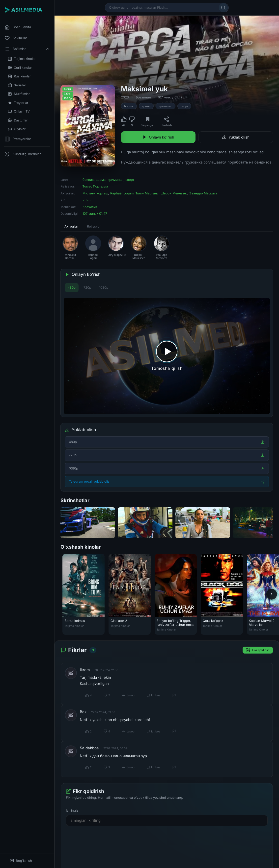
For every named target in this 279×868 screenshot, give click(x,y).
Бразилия (143, 97)
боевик (129, 106)
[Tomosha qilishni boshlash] (167, 356)
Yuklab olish (236, 137)
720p (87, 287)
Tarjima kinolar (22, 59)
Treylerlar (18, 103)
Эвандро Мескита (203, 193)
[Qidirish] (223, 8)
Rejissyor (94, 226)
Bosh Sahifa (18, 27)
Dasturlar (18, 120)
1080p (104, 287)
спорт (184, 106)
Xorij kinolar (20, 68)
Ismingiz (72, 810)
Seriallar (17, 85)
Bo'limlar (28, 49)
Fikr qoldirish (258, 650)
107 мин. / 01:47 (170, 97)
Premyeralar (18, 139)
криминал (166, 106)
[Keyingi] (272, 594)
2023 (125, 97)
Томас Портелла (95, 186)
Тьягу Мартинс (147, 193)
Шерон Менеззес (174, 193)
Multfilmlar (19, 94)
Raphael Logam (122, 193)
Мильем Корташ (95, 193)
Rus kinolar (19, 76)
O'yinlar (17, 129)
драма (146, 106)
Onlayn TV (19, 111)
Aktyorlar (71, 226)
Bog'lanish (21, 861)
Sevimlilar (16, 38)
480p (72, 287)
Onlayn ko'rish (158, 137)
